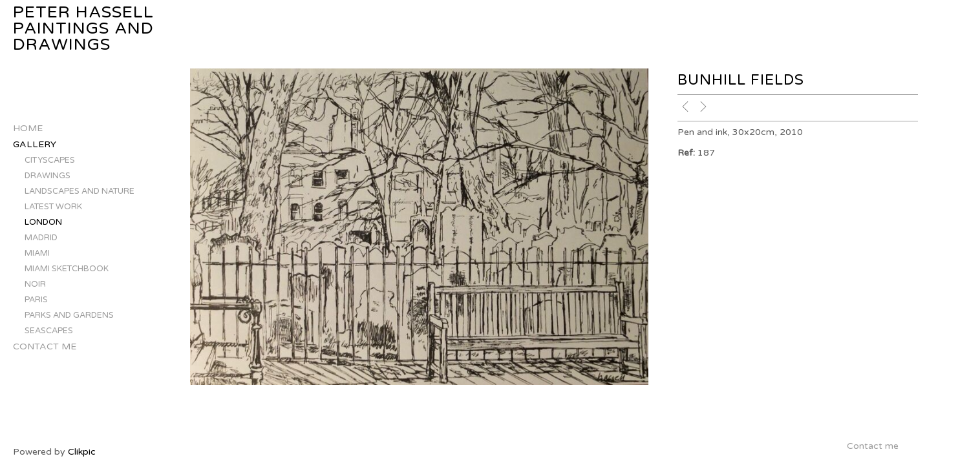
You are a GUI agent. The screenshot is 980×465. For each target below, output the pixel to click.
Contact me (45, 346)
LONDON (43, 222)
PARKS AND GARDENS (69, 315)
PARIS (36, 300)
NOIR (35, 284)
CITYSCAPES (50, 160)
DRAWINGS (48, 176)
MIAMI (37, 253)
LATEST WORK (53, 207)
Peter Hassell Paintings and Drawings (83, 29)
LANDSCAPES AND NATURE (80, 191)
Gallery (35, 144)
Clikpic (82, 452)
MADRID (41, 238)
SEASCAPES (49, 331)
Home (28, 128)
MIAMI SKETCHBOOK (67, 269)
